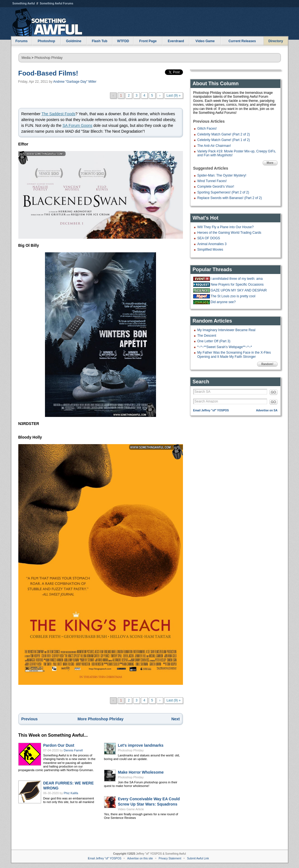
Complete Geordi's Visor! (216, 187)
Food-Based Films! (48, 73)
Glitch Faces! (207, 129)
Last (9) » (174, 95)
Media (26, 58)
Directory (276, 41)
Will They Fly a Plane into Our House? (226, 227)
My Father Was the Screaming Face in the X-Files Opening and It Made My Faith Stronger (234, 354)
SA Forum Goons (77, 125)
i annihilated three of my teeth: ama (237, 279)
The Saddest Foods (58, 114)
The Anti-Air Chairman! (214, 146)
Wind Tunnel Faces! (212, 181)
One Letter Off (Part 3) (214, 341)
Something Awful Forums (56, 3)
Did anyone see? (223, 302)
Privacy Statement (170, 858)
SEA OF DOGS (209, 238)
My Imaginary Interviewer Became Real (226, 330)
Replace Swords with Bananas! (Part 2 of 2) (230, 198)
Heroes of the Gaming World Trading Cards (229, 233)
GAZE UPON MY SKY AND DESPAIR (239, 290)
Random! (267, 364)
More (270, 163)
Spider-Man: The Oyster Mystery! (222, 175)
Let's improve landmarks (141, 745)
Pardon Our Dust (59, 745)
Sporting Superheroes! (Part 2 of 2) (223, 192)
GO (274, 392)
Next (175, 719)
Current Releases (242, 41)
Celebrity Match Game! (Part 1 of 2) (224, 140)
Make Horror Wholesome (141, 772)
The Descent (207, 336)
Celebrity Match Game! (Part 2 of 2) (224, 134)
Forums (21, 41)
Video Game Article (131, 809)
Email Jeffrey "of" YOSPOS (211, 410)
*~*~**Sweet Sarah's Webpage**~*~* (225, 347)
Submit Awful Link (198, 858)
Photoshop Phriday (48, 58)
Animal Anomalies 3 (212, 244)
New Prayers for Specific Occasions (237, 285)
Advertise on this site (140, 858)
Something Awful (24, 3)
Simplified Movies (210, 250)
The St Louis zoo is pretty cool (233, 296)
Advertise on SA (267, 410)
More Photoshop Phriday (100, 719)
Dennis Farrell (73, 750)
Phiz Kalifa (71, 793)
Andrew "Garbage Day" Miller (75, 82)
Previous (30, 719)
